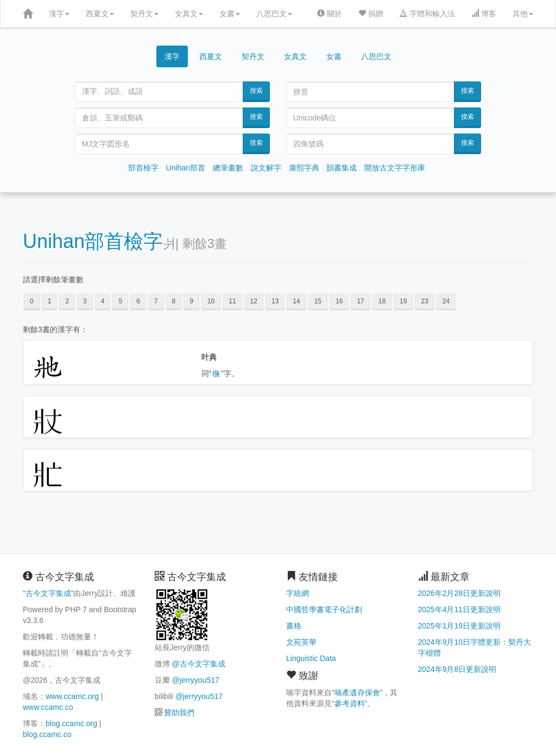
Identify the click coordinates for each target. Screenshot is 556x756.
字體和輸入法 (427, 14)
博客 (484, 14)
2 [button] (67, 301)
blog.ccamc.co (47, 734)
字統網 (298, 593)
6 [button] (138, 301)
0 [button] (32, 301)
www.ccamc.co (48, 707)
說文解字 (266, 168)
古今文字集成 (48, 593)
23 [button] (424, 301)
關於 (330, 14)
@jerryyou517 (195, 680)
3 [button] (85, 301)
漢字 (59, 14)
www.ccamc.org (72, 696)
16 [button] (339, 301)
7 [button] (156, 301)
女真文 (189, 14)
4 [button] (103, 301)
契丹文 (144, 14)
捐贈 (371, 14)
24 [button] (446, 301)
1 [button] (50, 301)
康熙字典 (304, 168)
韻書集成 (342, 168)
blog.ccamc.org (71, 723)
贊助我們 (179, 713)
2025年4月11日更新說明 (460, 609)
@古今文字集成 (198, 664)
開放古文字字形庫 (395, 168)
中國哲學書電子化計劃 (324, 609)
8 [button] (174, 301)
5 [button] (120, 301)
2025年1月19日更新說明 (460, 626)
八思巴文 (274, 14)
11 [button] (232, 301)
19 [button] (403, 301)
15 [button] (318, 301)
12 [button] (254, 301)
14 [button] (296, 301)
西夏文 (100, 14)
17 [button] (360, 301)
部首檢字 (143, 168)
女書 (230, 14)
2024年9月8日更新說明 (457, 669)
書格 (294, 626)
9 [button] (191, 301)
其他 (523, 14)
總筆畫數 (228, 168)
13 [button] (275, 301)
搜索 (256, 91)
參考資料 (350, 703)
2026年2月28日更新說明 (460, 593)
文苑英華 (301, 642)
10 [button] (211, 301)
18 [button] (382, 301)
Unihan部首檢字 (93, 241)
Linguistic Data (311, 658)
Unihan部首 (186, 168)
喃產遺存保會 (357, 693)
